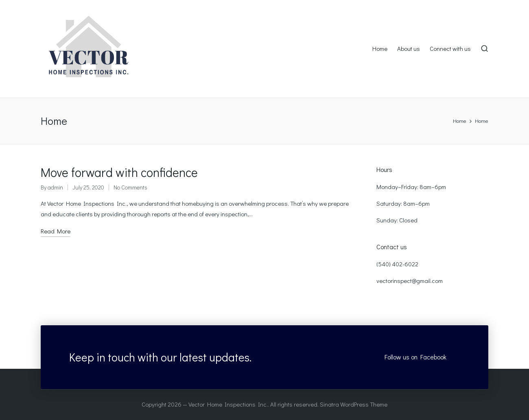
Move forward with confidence (119, 172)
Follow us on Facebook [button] (415, 357)
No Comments (130, 187)
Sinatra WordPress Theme (354, 404)
